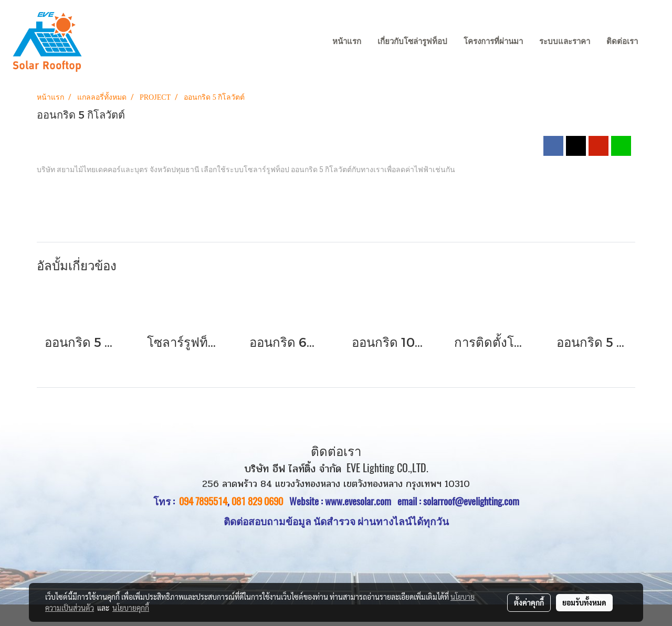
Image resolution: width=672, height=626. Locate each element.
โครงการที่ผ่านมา (493, 41)
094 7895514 (203, 501)
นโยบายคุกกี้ (131, 608)
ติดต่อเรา (622, 41)
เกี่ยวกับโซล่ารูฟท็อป (412, 41)
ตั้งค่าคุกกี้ (529, 602)
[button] (656, 42)
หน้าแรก (347, 41)
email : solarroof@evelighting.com (458, 501)
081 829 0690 (257, 501)
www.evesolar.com (361, 501)
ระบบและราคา (565, 41)
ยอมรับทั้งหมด (584, 602)
